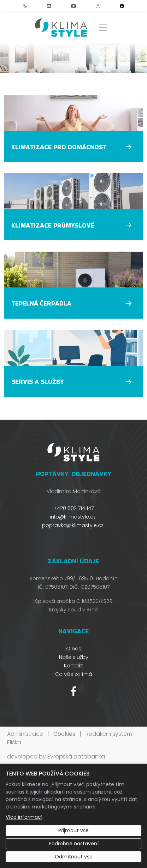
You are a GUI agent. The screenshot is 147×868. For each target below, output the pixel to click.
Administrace (25, 734)
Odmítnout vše (74, 857)
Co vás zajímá (74, 674)
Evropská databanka (76, 757)
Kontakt (73, 666)
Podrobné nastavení (74, 844)
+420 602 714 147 (74, 508)
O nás (74, 649)
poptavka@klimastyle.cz (73, 525)
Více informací (24, 817)
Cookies (64, 734)
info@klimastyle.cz (73, 517)
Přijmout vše (73, 830)
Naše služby (74, 657)
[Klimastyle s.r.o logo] (61, 28)
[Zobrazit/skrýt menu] (103, 28)
